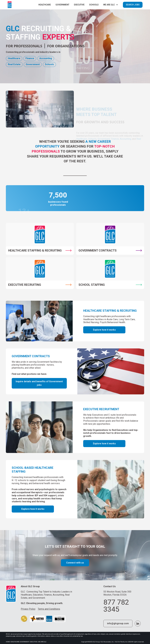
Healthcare (45, 5)
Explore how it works (104, 330)
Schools (94, 5)
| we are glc (42, 642)
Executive (33, 642)
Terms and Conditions (49, 609)
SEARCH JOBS (133, 5)
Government (62, 5)
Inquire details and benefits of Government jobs (39, 383)
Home (8, 642)
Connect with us (75, 563)
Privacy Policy (28, 609)
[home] (10, 5)
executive (79, 5)
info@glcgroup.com (118, 623)
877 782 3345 (116, 606)
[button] (111, 5)
